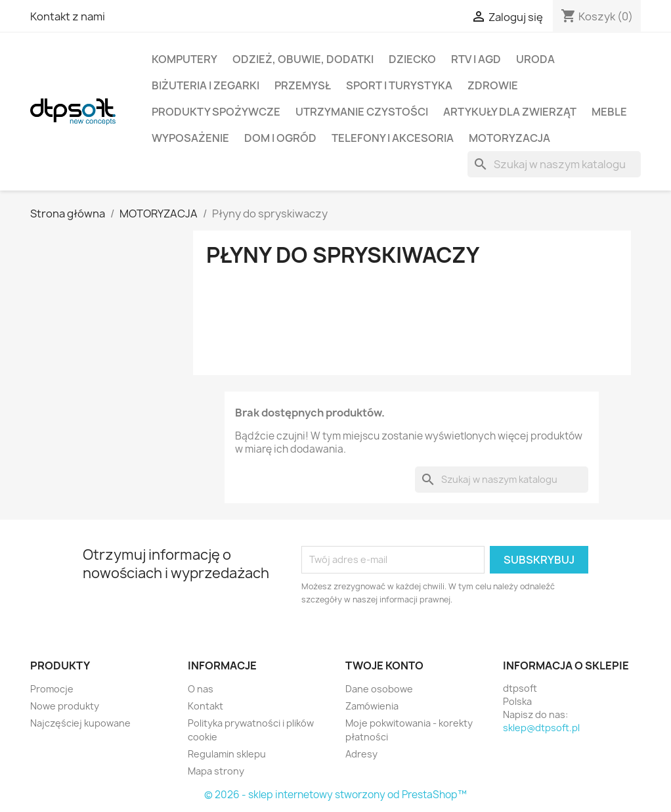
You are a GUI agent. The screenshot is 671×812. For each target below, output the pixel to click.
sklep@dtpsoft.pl (541, 728)
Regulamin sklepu (227, 754)
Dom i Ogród (280, 138)
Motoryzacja (509, 138)
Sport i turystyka (399, 85)
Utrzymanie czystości (362, 112)
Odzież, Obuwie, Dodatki (303, 59)
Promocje (52, 689)
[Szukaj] (554, 164)
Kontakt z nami (68, 16)
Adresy (361, 754)
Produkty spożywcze (216, 112)
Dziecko (412, 59)
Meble (609, 112)
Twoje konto (384, 665)
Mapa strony (216, 771)
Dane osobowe (379, 689)
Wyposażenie (190, 138)
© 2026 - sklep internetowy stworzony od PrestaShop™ (335, 795)
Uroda (535, 59)
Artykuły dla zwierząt (510, 112)
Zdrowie (493, 85)
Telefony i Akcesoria (393, 138)
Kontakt (206, 706)
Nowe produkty (65, 706)
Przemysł (303, 85)
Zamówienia (372, 706)
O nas (201, 689)
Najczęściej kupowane (80, 723)
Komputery (184, 59)
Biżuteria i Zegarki (206, 85)
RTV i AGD (476, 59)
